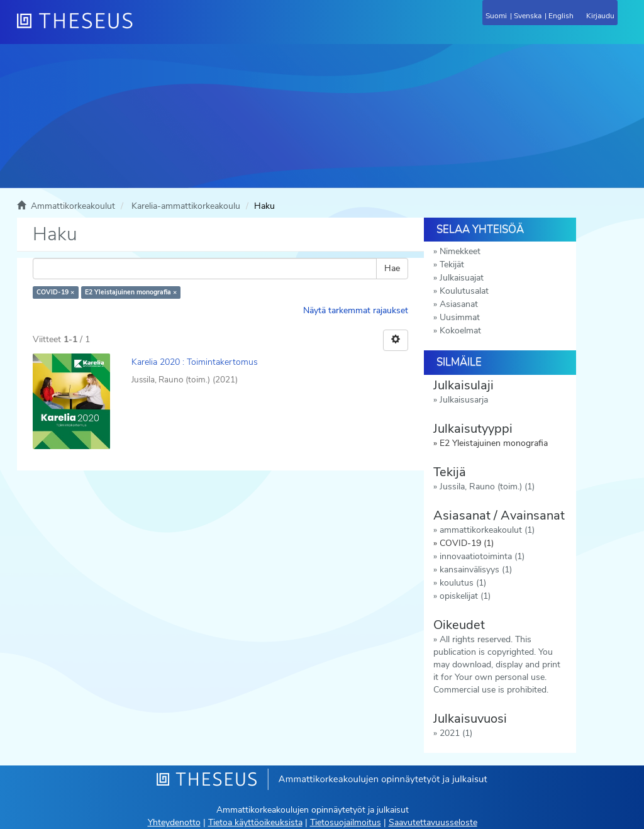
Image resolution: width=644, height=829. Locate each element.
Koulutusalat (464, 291)
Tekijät (452, 264)
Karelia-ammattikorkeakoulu (186, 206)
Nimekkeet (460, 251)
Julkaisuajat (462, 278)
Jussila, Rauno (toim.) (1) (487, 487)
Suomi (496, 16)
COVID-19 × (55, 292)
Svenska (528, 16)
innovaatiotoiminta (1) (482, 556)
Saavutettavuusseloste (433, 822)
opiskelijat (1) (465, 596)
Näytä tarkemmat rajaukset (356, 310)
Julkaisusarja (464, 400)
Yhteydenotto (174, 822)
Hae (392, 268)
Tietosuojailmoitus (346, 822)
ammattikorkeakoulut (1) (487, 530)
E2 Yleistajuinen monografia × (131, 292)
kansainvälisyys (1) (476, 570)
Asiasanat (459, 304)
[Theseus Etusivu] (143, 28)
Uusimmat (460, 317)
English (561, 16)
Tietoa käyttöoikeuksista (255, 822)
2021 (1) (456, 733)
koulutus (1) (463, 583)
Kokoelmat (460, 331)
